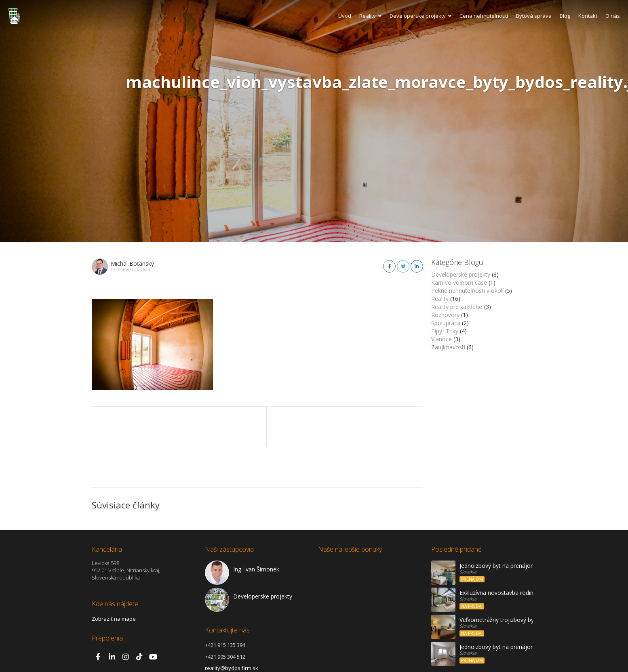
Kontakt (588, 16)
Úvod (345, 16)
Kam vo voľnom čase (459, 282)
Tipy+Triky (445, 331)
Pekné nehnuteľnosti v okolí (467, 291)
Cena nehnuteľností (484, 16)
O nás (613, 16)
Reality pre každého (457, 307)
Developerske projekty (420, 16)
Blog (565, 16)
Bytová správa (534, 16)
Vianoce (441, 339)
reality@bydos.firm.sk (232, 628)
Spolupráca (446, 323)
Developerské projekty (461, 274)
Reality (370, 16)
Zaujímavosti (448, 347)
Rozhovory (445, 315)
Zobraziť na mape (114, 578)
